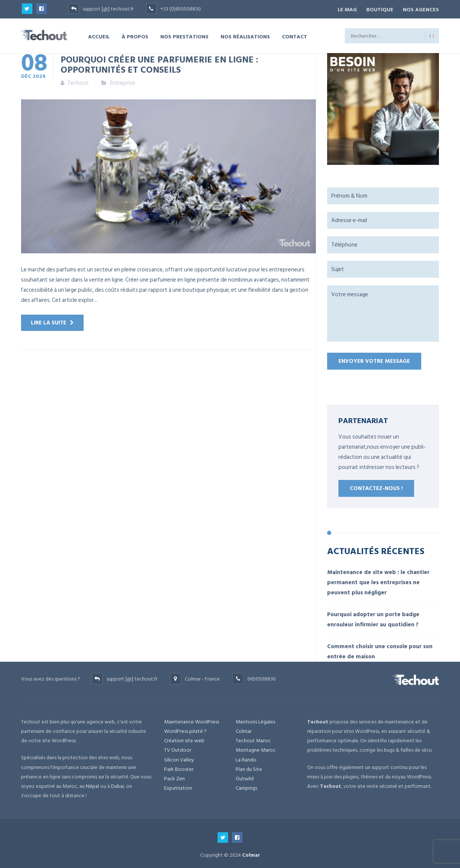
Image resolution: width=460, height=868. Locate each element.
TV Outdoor (178, 749)
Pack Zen (174, 777)
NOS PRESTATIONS (184, 35)
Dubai (117, 785)
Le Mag (343, 9)
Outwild (245, 777)
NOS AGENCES (421, 9)
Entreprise (123, 82)
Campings (246, 787)
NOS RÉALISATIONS (245, 35)
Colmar (244, 730)
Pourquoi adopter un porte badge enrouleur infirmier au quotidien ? (373, 618)
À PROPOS (135, 35)
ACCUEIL (99, 35)
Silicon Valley (179, 758)
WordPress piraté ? (185, 730)
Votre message (383, 312)
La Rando (246, 758)
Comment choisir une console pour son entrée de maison (380, 650)
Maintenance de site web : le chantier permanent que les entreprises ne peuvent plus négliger (378, 581)
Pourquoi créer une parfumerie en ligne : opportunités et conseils (159, 63)
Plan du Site (249, 768)
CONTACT (295, 35)
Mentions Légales (255, 720)
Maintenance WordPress (192, 720)
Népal (92, 785)
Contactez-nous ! (376, 487)
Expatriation (178, 787)
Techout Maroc (253, 739)
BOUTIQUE (378, 9)
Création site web (184, 739)
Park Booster (179, 768)
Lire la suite (49, 322)
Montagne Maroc (256, 749)
